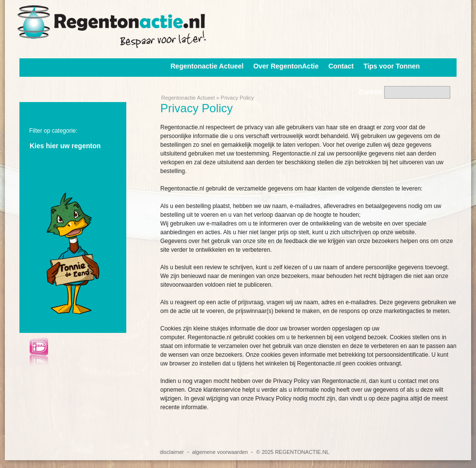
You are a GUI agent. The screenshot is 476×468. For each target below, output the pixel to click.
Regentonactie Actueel (207, 66)
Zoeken (370, 92)
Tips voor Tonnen (391, 66)
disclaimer (172, 452)
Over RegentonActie (286, 66)
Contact (341, 66)
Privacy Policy (237, 98)
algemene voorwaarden (220, 452)
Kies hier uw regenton (65, 146)
